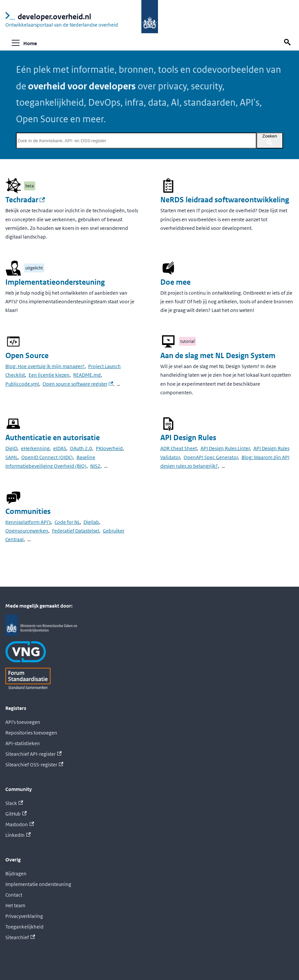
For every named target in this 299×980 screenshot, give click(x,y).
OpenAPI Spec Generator (211, 457)
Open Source (27, 356)
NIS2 (95, 466)
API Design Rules (188, 438)
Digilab (91, 522)
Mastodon (20, 824)
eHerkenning (35, 448)
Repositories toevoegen (31, 733)
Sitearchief (20, 937)
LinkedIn (18, 835)
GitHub (16, 814)
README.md (87, 375)
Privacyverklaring (24, 916)
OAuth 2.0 (81, 448)
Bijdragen (16, 874)
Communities (28, 511)
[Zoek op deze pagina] (288, 42)
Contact (14, 895)
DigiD (11, 448)
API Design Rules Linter (225, 448)
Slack (14, 803)
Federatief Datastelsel (75, 531)
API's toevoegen (23, 722)
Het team (15, 905)
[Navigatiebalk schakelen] (16, 43)
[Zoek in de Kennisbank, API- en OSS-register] (136, 141)
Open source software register (78, 384)
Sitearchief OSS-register (34, 765)
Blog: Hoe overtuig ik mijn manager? (45, 366)
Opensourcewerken (27, 531)
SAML (11, 457)
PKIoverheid (109, 448)
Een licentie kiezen (49, 375)
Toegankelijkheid (24, 927)
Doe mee (175, 282)
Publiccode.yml (22, 384)
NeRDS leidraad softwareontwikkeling (225, 200)
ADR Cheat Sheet (179, 448)
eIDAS (60, 448)
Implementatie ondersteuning (38, 884)
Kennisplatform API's (28, 522)
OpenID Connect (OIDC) (47, 457)
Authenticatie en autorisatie (53, 438)
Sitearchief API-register (33, 754)
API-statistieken (23, 743)
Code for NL (67, 522)
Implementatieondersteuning (55, 282)
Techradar (25, 200)
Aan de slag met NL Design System (218, 356)
